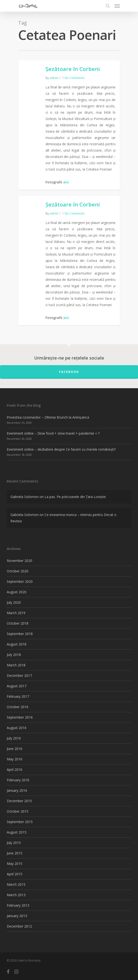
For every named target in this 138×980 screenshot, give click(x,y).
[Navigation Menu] (117, 6)
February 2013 (18, 905)
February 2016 (18, 780)
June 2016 (15, 749)
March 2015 (16, 884)
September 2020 (20, 581)
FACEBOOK (69, 372)
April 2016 (15, 769)
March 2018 (16, 665)
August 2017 (17, 686)
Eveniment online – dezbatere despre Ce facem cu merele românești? (61, 449)
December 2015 (19, 801)
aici (66, 182)
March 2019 (16, 613)
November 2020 (19, 561)
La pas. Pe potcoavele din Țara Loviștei (75, 497)
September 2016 (20, 717)
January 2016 (17, 790)
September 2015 (20, 822)
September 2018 (20, 634)
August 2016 (17, 728)
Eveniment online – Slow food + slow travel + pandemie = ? (53, 433)
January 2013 (17, 916)
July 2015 (14, 843)
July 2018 (14, 655)
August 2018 (17, 644)
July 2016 (14, 738)
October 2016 (18, 707)
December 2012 (19, 926)
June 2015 (15, 853)
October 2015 (18, 811)
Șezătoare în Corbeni (73, 69)
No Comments (75, 78)
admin (54, 78)
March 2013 (16, 895)
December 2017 (19, 675)
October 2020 (18, 571)
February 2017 (18, 696)
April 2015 (15, 874)
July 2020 (14, 602)
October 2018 (18, 623)
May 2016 (15, 759)
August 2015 (17, 832)
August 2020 (17, 592)
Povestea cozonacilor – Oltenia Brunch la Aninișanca (48, 417)
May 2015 (15, 864)
